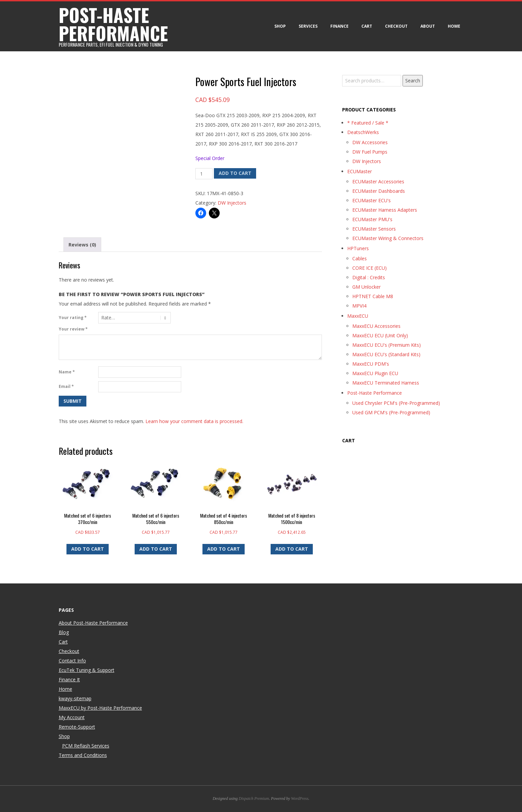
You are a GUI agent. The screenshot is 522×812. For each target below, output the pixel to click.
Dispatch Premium (254, 798)
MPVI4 (359, 306)
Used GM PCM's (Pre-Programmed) (391, 412)
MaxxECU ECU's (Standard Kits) (386, 354)
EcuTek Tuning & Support (87, 670)
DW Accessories (370, 142)
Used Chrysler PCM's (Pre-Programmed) (396, 403)
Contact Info (72, 661)
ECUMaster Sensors (374, 229)
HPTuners (358, 248)
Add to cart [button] (88, 549)
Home (454, 26)
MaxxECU (358, 316)
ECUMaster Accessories (378, 181)
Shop (280, 26)
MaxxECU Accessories (376, 326)
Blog (64, 632)
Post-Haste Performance (375, 393)
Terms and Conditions (83, 755)
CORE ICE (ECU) (369, 268)
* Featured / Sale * (368, 123)
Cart (367, 26)
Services (308, 26)
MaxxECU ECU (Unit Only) (380, 335)
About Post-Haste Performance (93, 623)
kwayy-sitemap (75, 698)
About (428, 26)
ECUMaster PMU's (372, 219)
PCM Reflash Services (86, 746)
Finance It (69, 679)
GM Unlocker (366, 287)
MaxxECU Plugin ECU (375, 373)
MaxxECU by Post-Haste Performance (100, 708)
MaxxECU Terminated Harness (386, 383)
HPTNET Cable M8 (373, 296)
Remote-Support (77, 727)
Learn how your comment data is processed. (194, 421)
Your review (73, 329)
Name (67, 372)
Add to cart (235, 173)
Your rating (73, 318)
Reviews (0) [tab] (82, 245)
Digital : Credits (369, 277)
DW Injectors (232, 203)
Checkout (396, 26)
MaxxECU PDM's (371, 364)
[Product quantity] (204, 174)
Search (413, 81)
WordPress (300, 798)
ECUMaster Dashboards (379, 191)
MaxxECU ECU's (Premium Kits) (387, 345)
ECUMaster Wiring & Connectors (388, 238)
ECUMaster (360, 171)
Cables (360, 258)
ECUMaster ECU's (372, 200)
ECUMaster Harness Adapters (385, 210)
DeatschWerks (363, 132)
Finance (339, 26)
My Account (72, 717)
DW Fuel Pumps (370, 152)
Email (66, 386)
